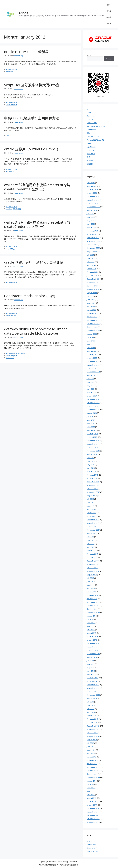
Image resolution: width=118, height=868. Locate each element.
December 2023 (93, 279)
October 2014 (92, 650)
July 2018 (90, 499)
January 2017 (92, 557)
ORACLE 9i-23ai (12, 69)
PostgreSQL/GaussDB (95, 140)
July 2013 (90, 702)
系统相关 (90, 164)
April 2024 (91, 265)
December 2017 (93, 520)
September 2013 (93, 695)
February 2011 (92, 802)
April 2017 (91, 547)
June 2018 (91, 502)
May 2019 (90, 465)
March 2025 (91, 227)
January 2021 (92, 396)
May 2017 (90, 544)
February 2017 (92, 554)
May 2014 (90, 667)
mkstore (9, 209)
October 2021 (92, 368)
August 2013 (92, 698)
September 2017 (93, 530)
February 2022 (92, 355)
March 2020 (91, 430)
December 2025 (93, 196)
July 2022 (90, 337)
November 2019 (93, 444)
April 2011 (91, 795)
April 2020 (91, 427)
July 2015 (90, 619)
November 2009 (93, 819)
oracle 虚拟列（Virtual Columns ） (32, 149)
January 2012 (92, 764)
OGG (89, 133)
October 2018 (92, 489)
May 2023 (90, 303)
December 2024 (93, 238)
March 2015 (91, 633)
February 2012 (92, 760)
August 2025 (92, 210)
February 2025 (92, 231)
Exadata (90, 119)
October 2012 (92, 733)
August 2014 (92, 657)
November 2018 (93, 485)
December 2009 (93, 815)
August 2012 (92, 740)
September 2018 (93, 492)
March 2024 (91, 269)
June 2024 (91, 258)
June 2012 (91, 747)
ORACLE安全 (17, 209)
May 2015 (90, 626)
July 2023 (90, 296)
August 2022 (92, 334)
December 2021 (93, 361)
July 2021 (90, 379)
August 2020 (92, 413)
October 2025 (92, 203)
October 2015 (92, 609)
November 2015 (93, 606)
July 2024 (90, 255)
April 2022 (91, 348)
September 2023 (93, 289)
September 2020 (93, 410)
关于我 (109, 11)
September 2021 (93, 372)
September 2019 (93, 451)
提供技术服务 (109, 20)
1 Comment (10, 358)
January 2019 (92, 478)
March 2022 (91, 351)
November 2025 (93, 200)
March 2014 (91, 674)
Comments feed (93, 848)
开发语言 (90, 161)
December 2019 (93, 441)
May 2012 (90, 750)
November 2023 (93, 282)
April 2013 (91, 712)
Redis (89, 143)
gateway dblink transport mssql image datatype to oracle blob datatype (36, 331)
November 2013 (93, 688)
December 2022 (93, 320)
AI (87, 109)
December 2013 (93, 685)
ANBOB (23, 13)
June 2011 (91, 788)
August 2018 (92, 496)
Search (89, 55)
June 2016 (91, 581)
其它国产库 (91, 154)
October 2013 (92, 691)
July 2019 (90, 458)
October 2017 (92, 526)
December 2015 (93, 602)
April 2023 (91, 306)
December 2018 (93, 482)
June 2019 (91, 461)
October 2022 (92, 327)
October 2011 (92, 774)
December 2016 (93, 561)
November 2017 (93, 523)
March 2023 (91, 310)
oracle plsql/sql (12, 105)
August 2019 (92, 454)
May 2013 (90, 709)
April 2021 (91, 389)
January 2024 (92, 275)
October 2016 (92, 568)
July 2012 (90, 743)
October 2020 (92, 406)
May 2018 (90, 506)
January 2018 (92, 516)
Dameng (90, 116)
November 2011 (93, 771)
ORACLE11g (10, 171)
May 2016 (90, 585)
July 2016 (90, 578)
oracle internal (11, 316)
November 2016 (93, 564)
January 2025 (92, 234)
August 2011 (92, 781)
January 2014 (92, 681)
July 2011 (90, 784)
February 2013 (92, 719)
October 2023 (92, 286)
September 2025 (93, 207)
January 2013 (92, 722)
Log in (89, 841)
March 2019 (91, 471)
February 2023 (92, 313)
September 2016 (93, 571)
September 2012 (93, 736)
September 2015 (93, 612)
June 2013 (91, 705)
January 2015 (92, 640)
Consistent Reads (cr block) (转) (30, 296)
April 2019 (91, 468)
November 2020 (93, 403)
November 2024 (93, 241)
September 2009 (93, 822)
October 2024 (92, 245)
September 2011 (93, 777)
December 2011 (93, 767)
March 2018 (91, 513)
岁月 (8, 136)
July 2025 (90, 214)
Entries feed (91, 844)
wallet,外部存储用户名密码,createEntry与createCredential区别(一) (37, 224)
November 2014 (93, 647)
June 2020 (91, 420)
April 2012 (91, 753)
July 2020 (90, 416)
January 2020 (92, 437)
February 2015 (92, 636)
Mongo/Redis (92, 123)
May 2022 (90, 344)
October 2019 (92, 447)
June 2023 (91, 300)
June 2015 (91, 623)
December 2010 (93, 808)
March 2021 (91, 392)
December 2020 (93, 399)
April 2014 (91, 671)
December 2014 (93, 643)
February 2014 (92, 678)
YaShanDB (91, 150)
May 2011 (90, 791)
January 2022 (92, 358)
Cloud (89, 112)
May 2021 (90, 386)
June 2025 (91, 217)
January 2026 (92, 193)
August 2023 (92, 293)
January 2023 (92, 317)
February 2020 (92, 434)
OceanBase (91, 130)
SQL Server (21, 353)
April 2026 (91, 183)
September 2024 (93, 248)
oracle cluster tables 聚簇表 (26, 52)
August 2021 (92, 375)
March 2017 (91, 551)
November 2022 (93, 324)
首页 (108, 5)
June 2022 (91, 341)
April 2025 (91, 224)
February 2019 (92, 475)
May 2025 (90, 220)
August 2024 (92, 251)
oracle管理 (10, 72)
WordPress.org (93, 851)
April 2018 (91, 509)
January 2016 (92, 599)
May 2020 (90, 423)
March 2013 (91, 716)
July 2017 (90, 537)
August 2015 (92, 616)
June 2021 (91, 382)
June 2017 (91, 540)
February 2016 (92, 595)
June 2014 (91, 664)
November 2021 (93, 365)
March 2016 (91, 592)
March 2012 (91, 757)
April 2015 (91, 630)
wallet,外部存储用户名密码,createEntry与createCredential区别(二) (37, 187)
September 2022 (93, 331)
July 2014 (90, 661)
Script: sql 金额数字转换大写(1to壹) (32, 85)
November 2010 (93, 812)
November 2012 (93, 729)
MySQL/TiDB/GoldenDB (96, 126)
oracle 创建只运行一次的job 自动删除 (34, 262)
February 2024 (92, 272)
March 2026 (91, 186)
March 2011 (91, 798)
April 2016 (91, 588)
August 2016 (92, 575)
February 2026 (92, 190)
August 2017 (92, 533)
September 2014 (93, 654)
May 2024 (90, 262)
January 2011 (92, 805)
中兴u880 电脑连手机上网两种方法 (32, 118)
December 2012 (93, 726)
